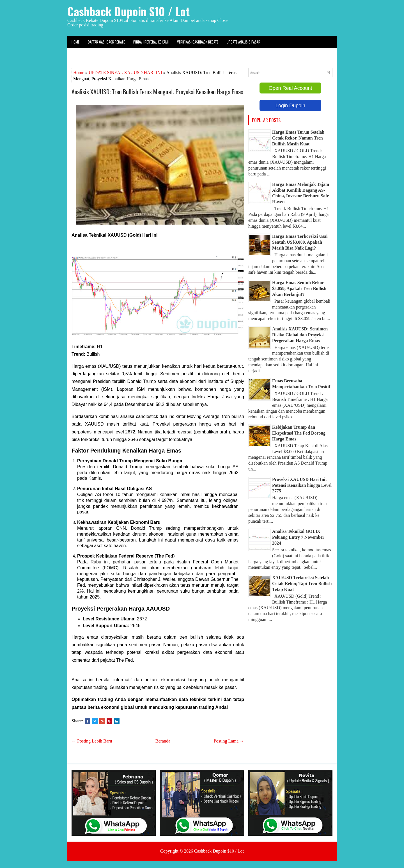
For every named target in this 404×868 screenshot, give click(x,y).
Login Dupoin (290, 106)
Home (75, 42)
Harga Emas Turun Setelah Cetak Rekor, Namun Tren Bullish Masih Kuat (298, 138)
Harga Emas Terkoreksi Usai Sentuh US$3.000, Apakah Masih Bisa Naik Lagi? (300, 242)
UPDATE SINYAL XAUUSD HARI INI (125, 73)
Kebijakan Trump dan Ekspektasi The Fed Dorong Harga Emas (299, 433)
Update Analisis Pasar (244, 42)
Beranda (163, 741)
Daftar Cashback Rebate (106, 42)
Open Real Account (290, 88)
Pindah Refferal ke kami (151, 42)
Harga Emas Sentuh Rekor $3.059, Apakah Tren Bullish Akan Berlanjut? (299, 288)
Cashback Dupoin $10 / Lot (128, 11)
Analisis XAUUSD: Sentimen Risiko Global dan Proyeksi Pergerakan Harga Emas (300, 335)
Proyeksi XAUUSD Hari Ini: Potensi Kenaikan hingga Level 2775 (302, 485)
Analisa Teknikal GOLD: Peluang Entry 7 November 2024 (298, 537)
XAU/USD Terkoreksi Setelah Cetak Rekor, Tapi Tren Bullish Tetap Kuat (302, 583)
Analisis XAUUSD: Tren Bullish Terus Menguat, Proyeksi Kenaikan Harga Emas (157, 92)
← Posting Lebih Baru (92, 741)
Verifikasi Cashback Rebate (198, 42)
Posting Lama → (229, 741)
